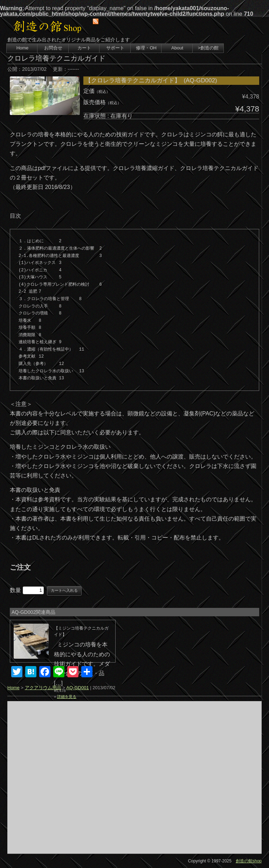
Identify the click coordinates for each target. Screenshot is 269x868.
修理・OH (146, 48)
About (177, 48)
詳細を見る (67, 697)
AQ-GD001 (77, 688)
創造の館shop (249, 861)
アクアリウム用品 (43, 688)
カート (84, 48)
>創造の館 (208, 48)
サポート (115, 48)
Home (23, 48)
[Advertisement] (134, 777)
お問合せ (53, 48)
